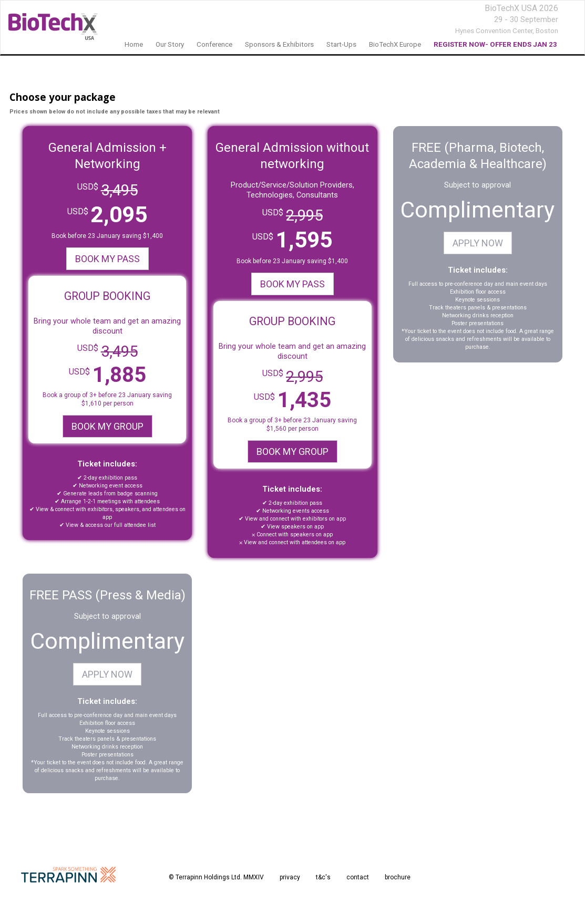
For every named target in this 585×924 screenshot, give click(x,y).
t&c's (323, 877)
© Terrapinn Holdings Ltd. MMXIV (216, 877)
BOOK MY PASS (107, 259)
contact (358, 877)
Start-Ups (341, 44)
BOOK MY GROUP (107, 426)
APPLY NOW (478, 243)
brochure (398, 877)
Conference (214, 44)
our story (170, 44)
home (134, 44)
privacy (290, 877)
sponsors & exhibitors (279, 44)
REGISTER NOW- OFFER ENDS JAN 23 (495, 44)
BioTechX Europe (395, 44)
